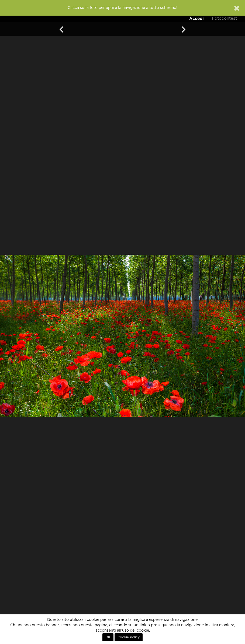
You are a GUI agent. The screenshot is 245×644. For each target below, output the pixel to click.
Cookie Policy (129, 637)
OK (108, 637)
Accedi (196, 18)
